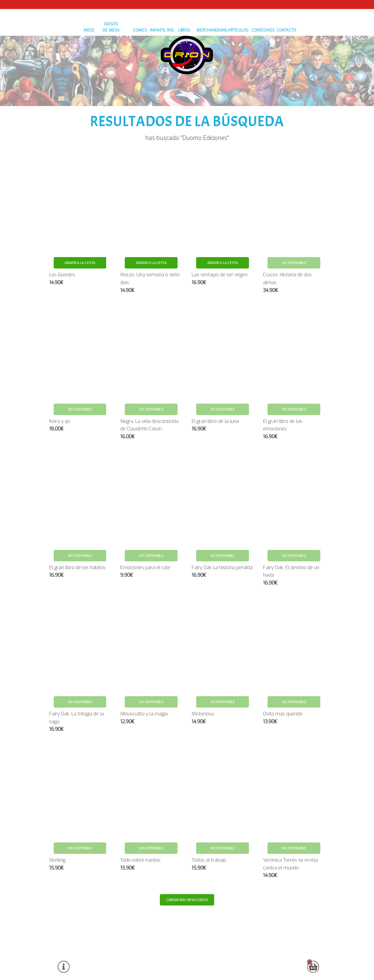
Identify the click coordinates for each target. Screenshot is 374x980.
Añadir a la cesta (80, 244)
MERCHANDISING (212, 82)
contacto (302, 82)
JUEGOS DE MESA (96, 82)
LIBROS (184, 82)
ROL (167, 82)
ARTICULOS (245, 82)
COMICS (127, 82)
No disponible (294, 244)
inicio (68, 82)
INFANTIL (149, 82)
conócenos (274, 82)
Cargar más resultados (187, 881)
